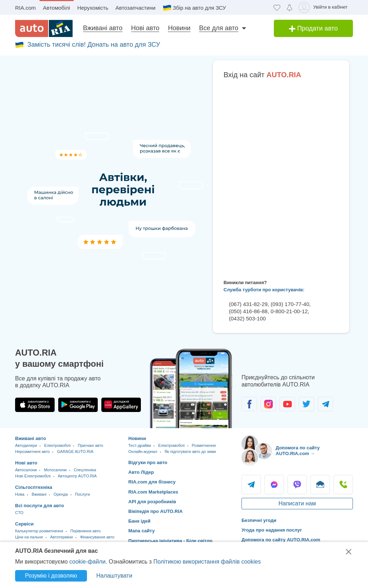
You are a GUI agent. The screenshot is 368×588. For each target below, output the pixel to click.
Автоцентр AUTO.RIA (77, 476)
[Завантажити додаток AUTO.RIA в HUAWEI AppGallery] (121, 405)
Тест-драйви (140, 445)
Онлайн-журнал (143, 452)
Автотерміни (62, 537)
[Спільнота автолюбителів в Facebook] (249, 404)
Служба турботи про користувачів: (264, 290)
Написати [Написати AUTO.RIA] (320, 485)
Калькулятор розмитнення (39, 531)
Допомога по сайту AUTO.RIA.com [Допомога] (281, 540)
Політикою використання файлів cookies (207, 562)
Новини (179, 28)
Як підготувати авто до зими (190, 452)
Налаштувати (114, 576)
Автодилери (26, 445)
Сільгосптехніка (34, 487)
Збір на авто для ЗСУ (199, 8)
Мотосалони (55, 470)
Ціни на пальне (29, 537)
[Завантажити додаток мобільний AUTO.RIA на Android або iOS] (191, 388)
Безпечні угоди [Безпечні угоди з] (259, 520)
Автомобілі (57, 8)
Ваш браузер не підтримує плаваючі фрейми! (281, 178)
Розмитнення (204, 445)
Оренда (61, 494)
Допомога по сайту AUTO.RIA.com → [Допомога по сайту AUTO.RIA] (298, 451)
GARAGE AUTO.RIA (75, 452)
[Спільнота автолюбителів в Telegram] (325, 404)
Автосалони (26, 470)
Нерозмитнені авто (32, 452)
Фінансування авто (97, 537)
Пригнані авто (90, 445)
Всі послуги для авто (40, 506)
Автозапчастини (135, 8)
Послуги (83, 494)
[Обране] (277, 7)
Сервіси (24, 524)
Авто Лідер (141, 472)
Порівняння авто (86, 531)
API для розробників (152, 502)
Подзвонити (343, 485)
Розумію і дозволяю (51, 576)
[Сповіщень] (289, 7)
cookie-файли (88, 562)
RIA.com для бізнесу (152, 482)
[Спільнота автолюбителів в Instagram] (268, 404)
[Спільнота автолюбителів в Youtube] (287, 404)
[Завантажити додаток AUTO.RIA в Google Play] (78, 405)
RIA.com (26, 8)
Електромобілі (57, 445)
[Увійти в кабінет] (324, 7)
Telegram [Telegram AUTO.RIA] (251, 485)
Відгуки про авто (148, 462)
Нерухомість (93, 8)
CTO (19, 513)
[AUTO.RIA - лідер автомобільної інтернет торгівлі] (44, 28)
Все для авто (219, 28)
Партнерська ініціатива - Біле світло (170, 541)
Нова (20, 494)
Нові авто (145, 28)
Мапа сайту (141, 531)
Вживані (39, 494)
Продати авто (313, 28)
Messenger (274, 485)
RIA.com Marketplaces (153, 492)
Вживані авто (103, 28)
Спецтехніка (85, 470)
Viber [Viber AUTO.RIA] (297, 485)
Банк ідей (139, 521)
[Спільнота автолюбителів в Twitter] (306, 404)
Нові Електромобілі (33, 476)
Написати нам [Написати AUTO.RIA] (297, 503)
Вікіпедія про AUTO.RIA (155, 511)
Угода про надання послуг (272, 530)
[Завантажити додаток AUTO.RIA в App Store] (35, 405)
